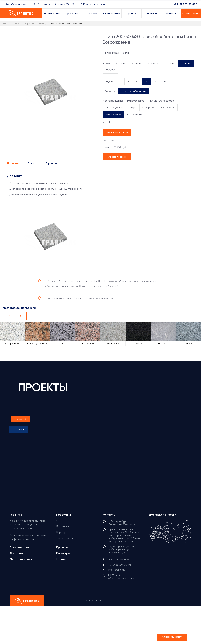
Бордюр (61, 532)
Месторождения (21, 559)
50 (146, 81)
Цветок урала (114, 107)
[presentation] (19, 430)
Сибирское (149, 107)
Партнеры (63, 553)
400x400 (154, 63)
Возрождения (113, 114)
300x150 (110, 70)
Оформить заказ (117, 157)
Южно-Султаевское (162, 101)
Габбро (132, 107)
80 (129, 81)
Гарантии (51, 163)
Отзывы (61, 559)
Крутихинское (135, 114)
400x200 (170, 63)
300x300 (186, 63)
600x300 (137, 63)
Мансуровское (136, 101)
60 (138, 81)
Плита (60, 520)
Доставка (13, 163)
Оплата (32, 163)
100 (120, 81)
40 (155, 81)
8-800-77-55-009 (187, 4)
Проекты (62, 547)
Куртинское (168, 107)
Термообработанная (134, 91)
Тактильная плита (66, 538)
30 (164, 81)
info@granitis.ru (18, 4)
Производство (19, 547)
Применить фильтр (117, 132)
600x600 (121, 63)
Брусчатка (62, 526)
